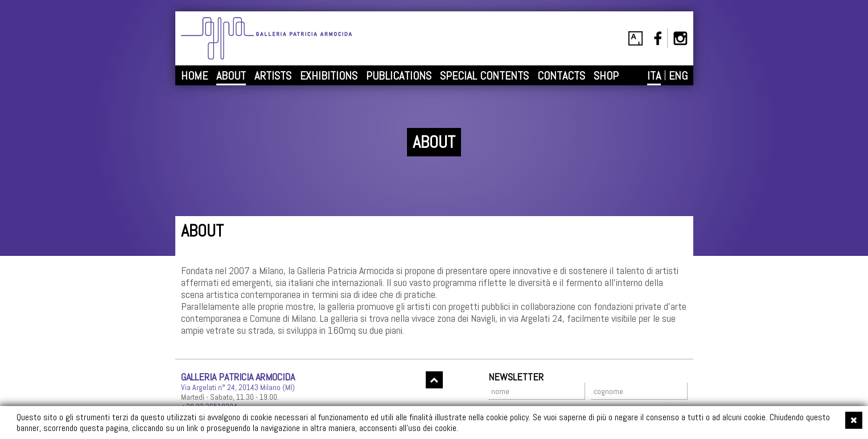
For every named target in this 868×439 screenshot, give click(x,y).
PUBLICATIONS (399, 76)
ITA (654, 76)
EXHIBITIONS (329, 76)
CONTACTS (561, 76)
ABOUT (231, 76)
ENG (678, 76)
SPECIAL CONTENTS (484, 76)
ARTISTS (273, 76)
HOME (194, 76)
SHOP (606, 76)
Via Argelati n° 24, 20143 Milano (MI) (238, 387)
